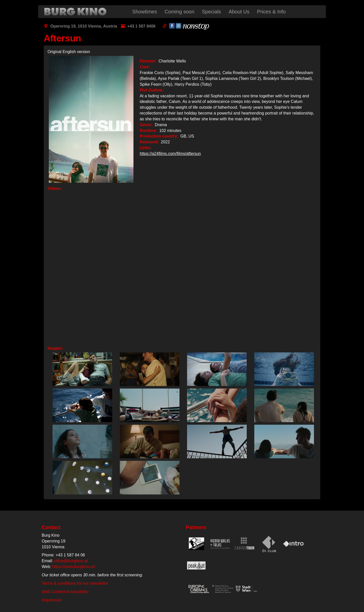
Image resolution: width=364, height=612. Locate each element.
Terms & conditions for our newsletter (75, 583)
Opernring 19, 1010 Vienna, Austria (84, 26)
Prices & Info (271, 12)
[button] (81, 369)
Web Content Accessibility (65, 592)
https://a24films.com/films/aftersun (170, 154)
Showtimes (145, 12)
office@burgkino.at (71, 561)
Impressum (52, 600)
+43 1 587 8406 (142, 26)
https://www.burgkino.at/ (74, 567)
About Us (239, 12)
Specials (212, 12)
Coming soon (179, 12)
